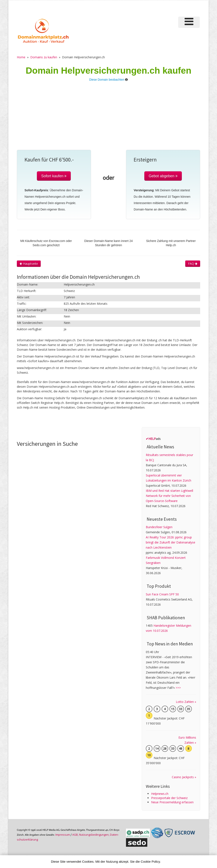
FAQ (193, 264)
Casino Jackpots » (184, 777)
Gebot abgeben (163, 176)
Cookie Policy (150, 862)
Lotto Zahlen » (186, 702)
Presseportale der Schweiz (169, 798)
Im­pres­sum (63, 835)
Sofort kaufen (54, 176)
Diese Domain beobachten (107, 80)
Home (21, 57)
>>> (178, 688)
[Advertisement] (108, 118)
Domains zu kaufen (44, 57)
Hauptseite (29, 264)
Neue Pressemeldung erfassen (172, 802)
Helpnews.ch (160, 794)
